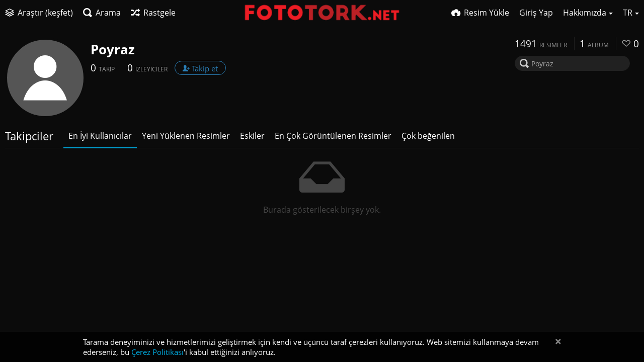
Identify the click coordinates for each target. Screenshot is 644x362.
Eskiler (252, 136)
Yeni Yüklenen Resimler (186, 136)
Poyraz (113, 49)
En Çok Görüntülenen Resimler (333, 136)
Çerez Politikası (157, 352)
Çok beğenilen (428, 136)
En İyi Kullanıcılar (100, 136)
